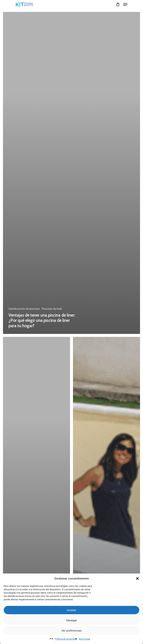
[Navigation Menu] (125, 4)
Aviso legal (84, 639)
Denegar (71, 620)
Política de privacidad (66, 639)
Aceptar (71, 610)
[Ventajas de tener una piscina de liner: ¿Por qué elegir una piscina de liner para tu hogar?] (71, 173)
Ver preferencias (71, 631)
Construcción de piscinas (24, 309)
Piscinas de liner (52, 309)
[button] (137, 579)
